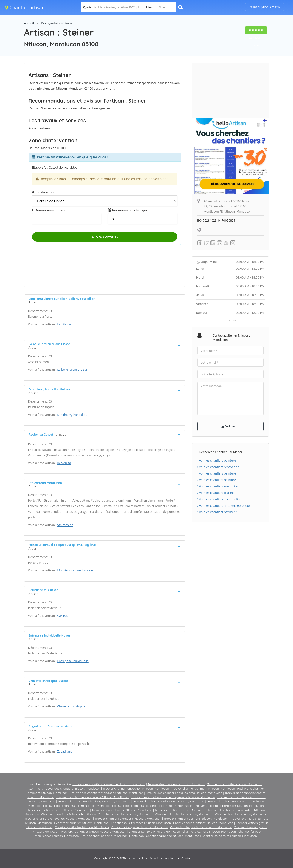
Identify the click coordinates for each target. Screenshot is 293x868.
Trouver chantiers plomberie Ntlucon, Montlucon (128, 819)
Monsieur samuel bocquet (75, 570)
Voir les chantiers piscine (216, 493)
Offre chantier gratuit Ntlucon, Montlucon (140, 827)
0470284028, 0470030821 (216, 220)
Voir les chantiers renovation (218, 467)
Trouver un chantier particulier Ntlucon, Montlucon (229, 806)
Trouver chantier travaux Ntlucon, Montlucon (59, 810)
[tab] (105, 300)
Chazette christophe (71, 706)
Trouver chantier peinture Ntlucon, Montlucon (112, 836)
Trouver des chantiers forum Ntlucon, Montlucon (78, 806)
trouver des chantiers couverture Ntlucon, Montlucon (109, 784)
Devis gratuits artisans (57, 23)
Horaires (231, 320)
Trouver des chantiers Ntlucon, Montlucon (176, 784)
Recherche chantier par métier (221, 452)
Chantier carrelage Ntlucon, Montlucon (173, 836)
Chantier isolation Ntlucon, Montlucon (241, 814)
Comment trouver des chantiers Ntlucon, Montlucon (65, 788)
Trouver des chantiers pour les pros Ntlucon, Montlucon (184, 793)
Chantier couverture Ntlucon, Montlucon (229, 836)
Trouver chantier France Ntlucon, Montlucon (122, 810)
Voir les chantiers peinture (217, 460)
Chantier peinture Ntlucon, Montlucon (154, 831)
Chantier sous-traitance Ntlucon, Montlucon (141, 823)
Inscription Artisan (265, 7)
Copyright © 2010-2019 (110, 858)
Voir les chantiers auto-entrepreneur (224, 506)
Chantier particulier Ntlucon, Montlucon (82, 827)
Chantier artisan (25, 7)
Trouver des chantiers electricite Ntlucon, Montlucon (168, 801)
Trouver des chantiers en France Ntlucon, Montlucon (92, 797)
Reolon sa (64, 463)
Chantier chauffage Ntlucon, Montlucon (68, 814)
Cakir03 (62, 616)
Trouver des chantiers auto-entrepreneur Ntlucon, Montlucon (173, 797)
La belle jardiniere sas (72, 370)
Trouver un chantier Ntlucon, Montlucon (235, 784)
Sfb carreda (65, 525)
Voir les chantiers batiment (217, 512)
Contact (187, 858)
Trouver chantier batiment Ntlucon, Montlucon (203, 788)
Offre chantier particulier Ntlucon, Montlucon (201, 827)
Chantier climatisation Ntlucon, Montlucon (184, 814)
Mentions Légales (162, 858)
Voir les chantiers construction (219, 499)
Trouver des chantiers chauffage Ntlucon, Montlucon (94, 801)
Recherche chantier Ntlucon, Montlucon (81, 823)
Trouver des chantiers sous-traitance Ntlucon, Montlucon (153, 806)
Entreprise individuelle (73, 661)
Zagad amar (66, 751)
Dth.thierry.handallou (72, 415)
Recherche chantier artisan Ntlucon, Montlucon (94, 831)
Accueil (29, 23)
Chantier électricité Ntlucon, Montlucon (209, 831)
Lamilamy (64, 324)
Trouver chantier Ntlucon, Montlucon (180, 810)
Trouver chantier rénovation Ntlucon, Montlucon (136, 788)
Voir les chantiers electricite (217, 486)
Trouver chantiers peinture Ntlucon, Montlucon (196, 819)
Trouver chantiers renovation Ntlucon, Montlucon (58, 819)
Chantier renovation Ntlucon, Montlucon (126, 814)
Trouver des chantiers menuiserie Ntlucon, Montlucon (107, 793)
